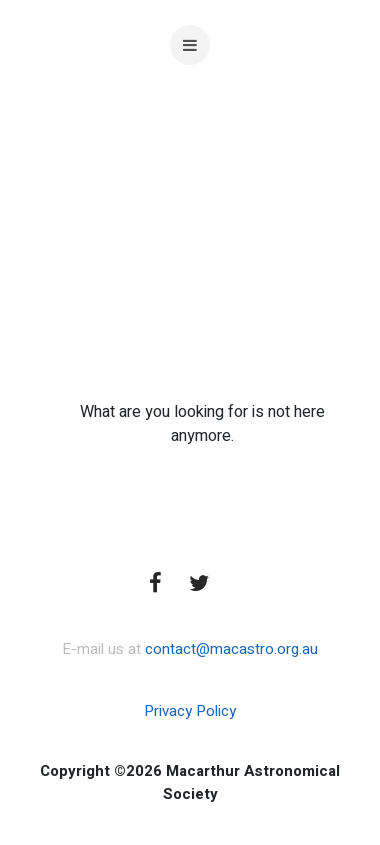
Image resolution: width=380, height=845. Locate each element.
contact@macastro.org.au (231, 649)
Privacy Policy (190, 711)
